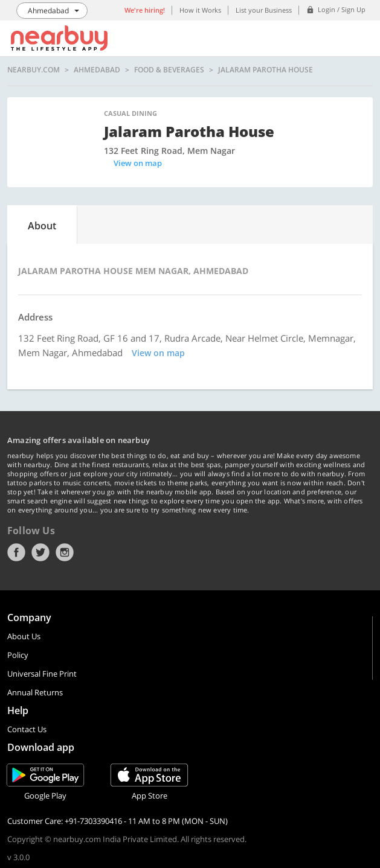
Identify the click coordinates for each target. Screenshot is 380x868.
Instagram (65, 552)
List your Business (264, 10)
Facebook (16, 552)
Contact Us (27, 729)
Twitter (40, 552)
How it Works (200, 10)
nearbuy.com (34, 70)
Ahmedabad (97, 70)
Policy (18, 655)
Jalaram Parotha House (266, 70)
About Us (24, 636)
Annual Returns (35, 692)
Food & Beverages (169, 70)
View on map (138, 163)
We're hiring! (145, 10)
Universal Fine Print (42, 674)
